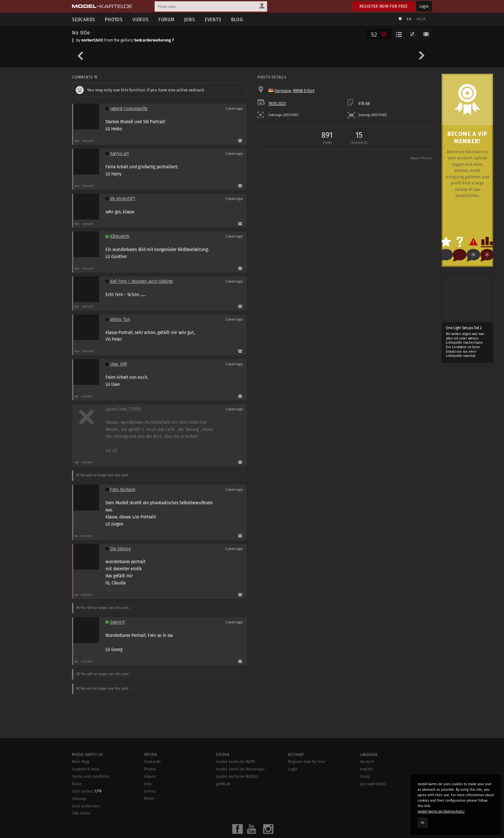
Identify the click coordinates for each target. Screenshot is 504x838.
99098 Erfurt (304, 91)
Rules (77, 784)
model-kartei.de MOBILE (237, 777)
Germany (283, 91)
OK (423, 823)
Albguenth (120, 236)
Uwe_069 (118, 364)
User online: (87, 791)
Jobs (190, 19)
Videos (141, 19)
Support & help (85, 769)
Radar (149, 798)
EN (409, 19)
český (365, 777)
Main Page (81, 762)
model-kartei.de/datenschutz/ (441, 811)
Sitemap (79, 799)
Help (421, 19)
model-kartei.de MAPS (236, 762)
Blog (237, 19)
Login (424, 6)
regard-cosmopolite (129, 109)
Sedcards (84, 19)
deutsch (367, 762)
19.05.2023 (277, 104)
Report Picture (421, 158)
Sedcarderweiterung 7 (154, 40)
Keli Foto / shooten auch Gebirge (141, 281)
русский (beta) (373, 784)
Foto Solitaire (123, 490)
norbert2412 (92, 40)
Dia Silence (120, 549)
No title (81, 33)
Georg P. (117, 622)
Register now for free (384, 6)
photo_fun (120, 319)
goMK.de (223, 784)
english (366, 769)
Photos (114, 19)
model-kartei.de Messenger (240, 769)
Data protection (86, 806)
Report (88, 141)
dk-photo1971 (123, 199)
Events (213, 19)
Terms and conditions (91, 777)
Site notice (81, 813)
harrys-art (119, 154)
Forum (166, 19)
